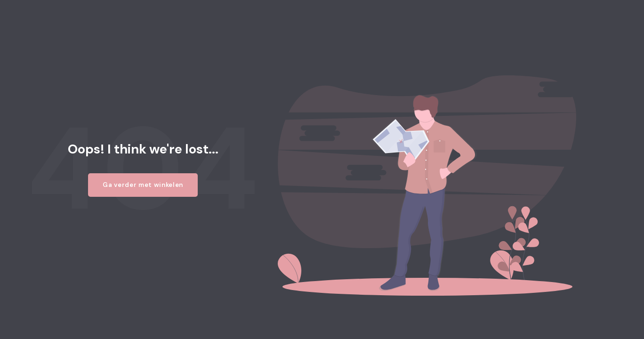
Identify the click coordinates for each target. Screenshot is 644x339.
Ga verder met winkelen (143, 185)
